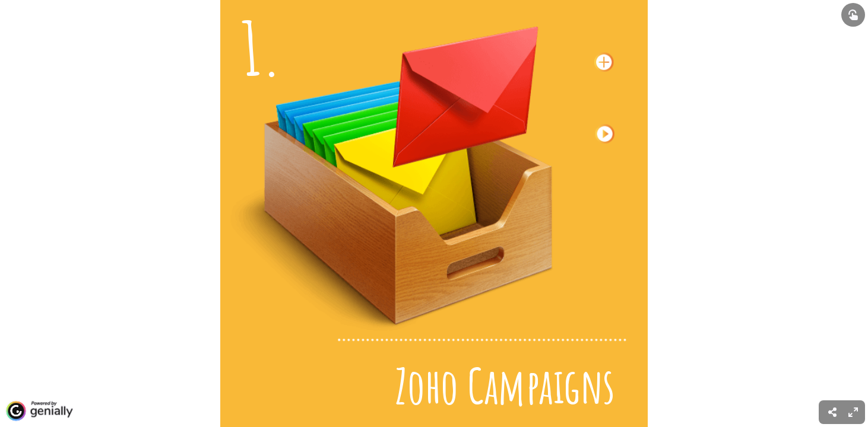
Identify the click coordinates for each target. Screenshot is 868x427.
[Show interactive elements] (853, 15)
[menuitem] (853, 412)
